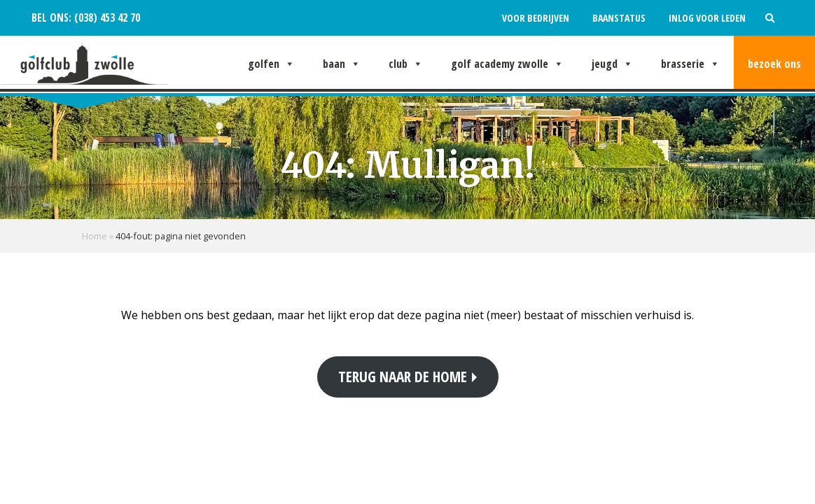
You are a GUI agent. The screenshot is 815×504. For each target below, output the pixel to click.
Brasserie (690, 64)
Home (95, 236)
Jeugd (612, 64)
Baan (342, 64)
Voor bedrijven (536, 18)
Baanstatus (619, 18)
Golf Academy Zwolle (507, 64)
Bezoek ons (774, 64)
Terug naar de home (403, 376)
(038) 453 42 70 (106, 18)
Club (406, 64)
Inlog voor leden (707, 18)
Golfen (271, 64)
